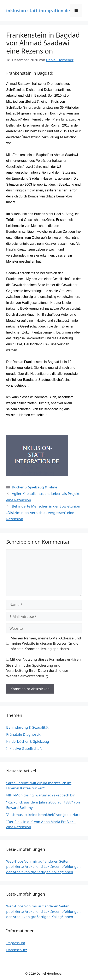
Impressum (16, 943)
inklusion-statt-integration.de (38, 11)
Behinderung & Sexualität (27, 727)
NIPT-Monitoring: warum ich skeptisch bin (41, 795)
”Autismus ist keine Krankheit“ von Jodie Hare (43, 815)
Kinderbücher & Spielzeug (28, 741)
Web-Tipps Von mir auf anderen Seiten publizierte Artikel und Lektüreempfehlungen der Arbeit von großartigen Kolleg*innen (43, 867)
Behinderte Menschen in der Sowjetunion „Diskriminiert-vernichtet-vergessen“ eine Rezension (43, 513)
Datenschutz (17, 950)
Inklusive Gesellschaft (24, 748)
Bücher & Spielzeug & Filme (34, 487)
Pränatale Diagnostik (23, 734)
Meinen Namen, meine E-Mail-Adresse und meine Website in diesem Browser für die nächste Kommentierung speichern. (46, 643)
